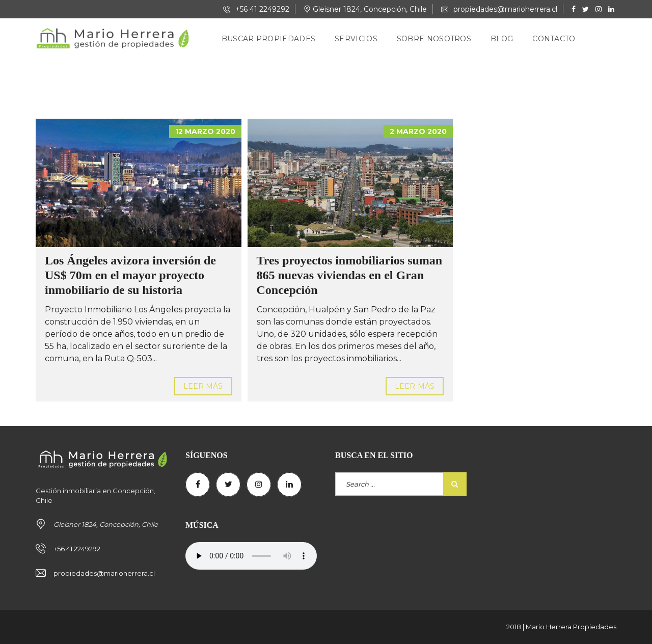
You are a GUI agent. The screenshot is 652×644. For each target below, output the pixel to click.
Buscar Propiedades (268, 39)
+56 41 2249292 (256, 9)
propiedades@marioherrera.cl (499, 9)
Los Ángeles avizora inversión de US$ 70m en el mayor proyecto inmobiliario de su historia (130, 275)
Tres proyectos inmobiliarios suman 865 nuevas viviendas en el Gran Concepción (350, 275)
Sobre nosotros (434, 39)
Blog (502, 39)
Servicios (356, 39)
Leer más (203, 386)
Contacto (554, 39)
